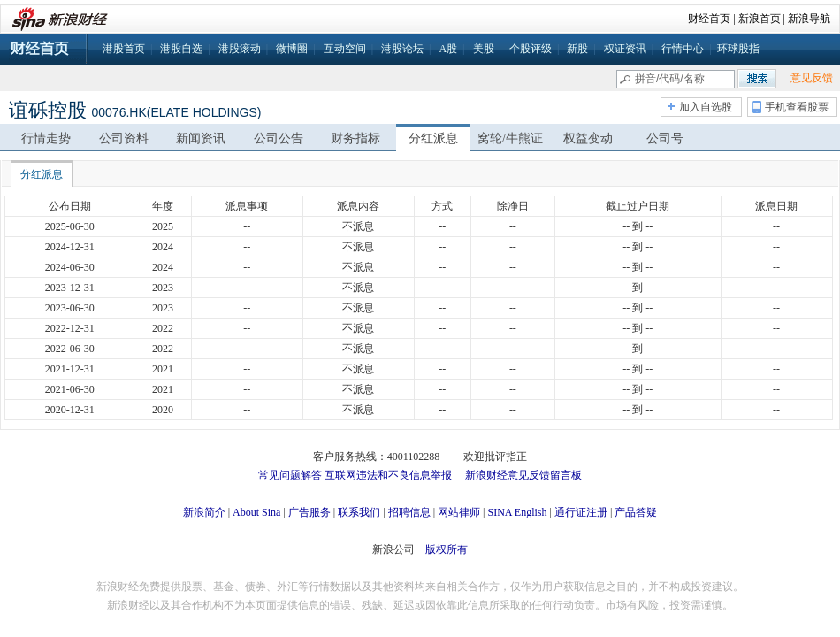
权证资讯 (625, 49)
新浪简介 (204, 512)
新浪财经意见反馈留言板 (523, 475)
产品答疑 (636, 512)
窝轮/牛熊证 (510, 138)
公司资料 (124, 138)
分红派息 (433, 138)
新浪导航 (809, 19)
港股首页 (124, 49)
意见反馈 (812, 78)
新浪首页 (760, 19)
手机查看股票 (797, 107)
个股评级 (531, 49)
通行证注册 (581, 512)
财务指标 (355, 138)
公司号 (665, 138)
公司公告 (279, 138)
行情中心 (683, 49)
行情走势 (46, 138)
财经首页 (709, 19)
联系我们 (359, 512)
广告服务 (309, 512)
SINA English (517, 512)
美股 (484, 49)
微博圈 (292, 49)
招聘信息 (409, 512)
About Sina (256, 512)
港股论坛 (402, 49)
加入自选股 (706, 107)
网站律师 (459, 512)
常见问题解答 (290, 475)
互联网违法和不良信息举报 (388, 475)
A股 (448, 49)
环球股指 (738, 49)
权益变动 (588, 138)
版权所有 (447, 549)
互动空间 (345, 49)
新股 (577, 49)
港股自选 (181, 49)
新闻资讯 (201, 138)
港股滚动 (240, 49)
